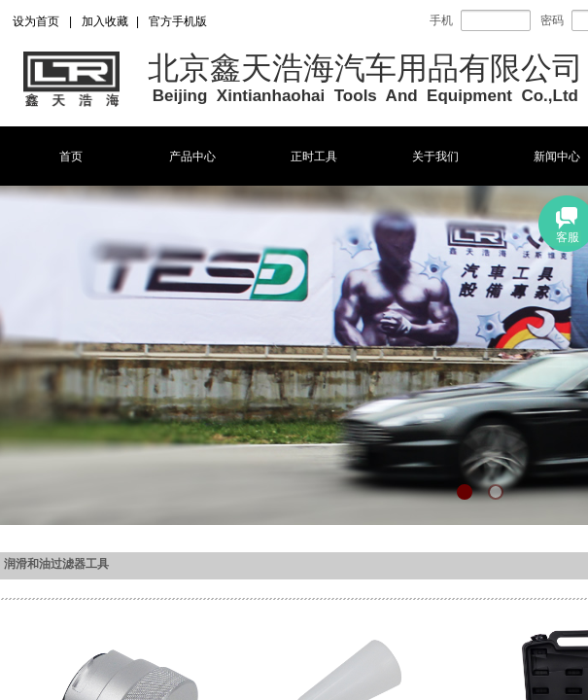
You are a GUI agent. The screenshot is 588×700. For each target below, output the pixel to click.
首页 (71, 157)
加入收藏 (105, 21)
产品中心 (192, 157)
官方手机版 (178, 21)
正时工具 (314, 157)
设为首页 (36, 21)
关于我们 (435, 157)
